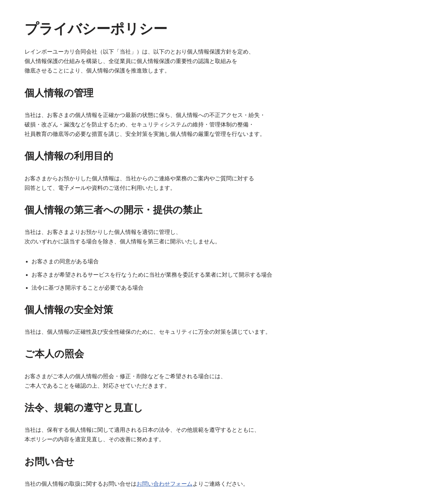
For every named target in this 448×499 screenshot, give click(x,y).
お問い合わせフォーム (164, 484)
